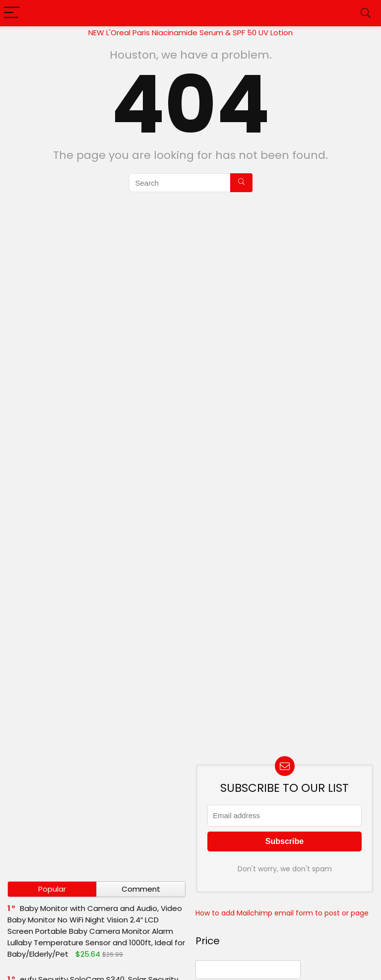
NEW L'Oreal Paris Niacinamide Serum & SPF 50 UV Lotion (190, 33)
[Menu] (12, 13)
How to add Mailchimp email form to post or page (282, 913)
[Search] (366, 13)
